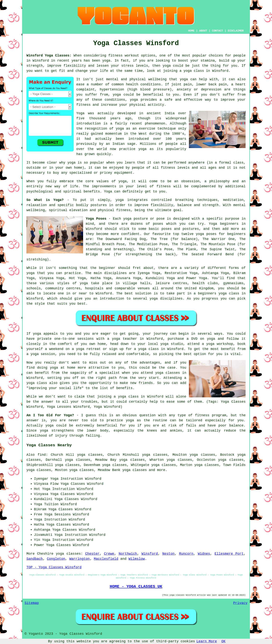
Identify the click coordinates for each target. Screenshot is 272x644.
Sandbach (35, 559)
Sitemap (32, 603)
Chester (92, 554)
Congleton (56, 559)
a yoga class (192, 71)
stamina (208, 61)
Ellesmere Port (229, 554)
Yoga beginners (224, 224)
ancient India (161, 113)
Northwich (128, 554)
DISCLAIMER (236, 31)
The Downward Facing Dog (121, 239)
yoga (106, 61)
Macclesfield (106, 559)
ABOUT (203, 31)
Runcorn (186, 554)
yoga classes (68, 554)
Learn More (207, 641)
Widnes (204, 554)
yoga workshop (220, 344)
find (42, 455)
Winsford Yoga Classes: (49, 56)
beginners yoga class (219, 293)
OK (223, 641)
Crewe (109, 554)
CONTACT (218, 31)
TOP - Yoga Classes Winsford (54, 567)
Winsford (150, 554)
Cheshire (45, 554)
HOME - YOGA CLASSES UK (136, 586)
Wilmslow (137, 559)
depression (211, 90)
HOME (191, 31)
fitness (164, 186)
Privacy (240, 603)
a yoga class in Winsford (139, 397)
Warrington (80, 559)
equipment (123, 173)
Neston (168, 554)
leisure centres (172, 283)
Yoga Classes (73, 484)
